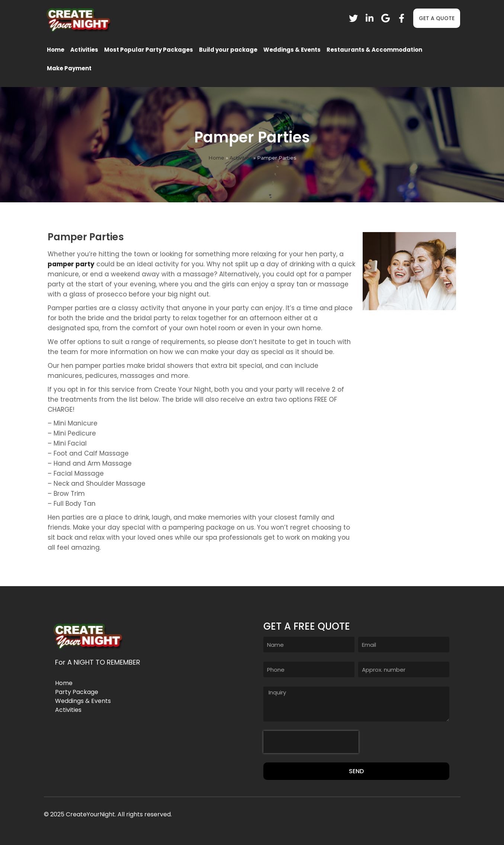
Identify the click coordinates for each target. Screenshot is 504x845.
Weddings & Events (292, 50)
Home (56, 50)
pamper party (71, 264)
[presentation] (311, 742)
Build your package (228, 50)
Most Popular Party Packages (149, 50)
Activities (84, 50)
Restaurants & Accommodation (374, 50)
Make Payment (69, 68)
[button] (437, 18)
